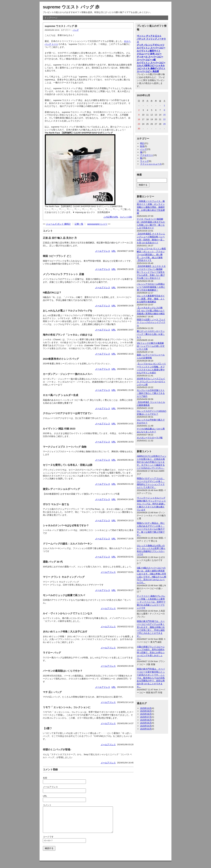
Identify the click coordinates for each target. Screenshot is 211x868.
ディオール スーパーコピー (150, 57)
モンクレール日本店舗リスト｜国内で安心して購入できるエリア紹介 (151, 393)
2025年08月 (146, 714)
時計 (142, 143)
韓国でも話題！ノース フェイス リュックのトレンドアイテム (151, 322)
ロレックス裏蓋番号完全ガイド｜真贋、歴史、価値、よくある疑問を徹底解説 (151, 299)
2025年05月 (146, 723)
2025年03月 (146, 729)
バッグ (76, 30)
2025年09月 (146, 711)
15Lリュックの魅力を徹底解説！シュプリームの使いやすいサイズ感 (151, 346)
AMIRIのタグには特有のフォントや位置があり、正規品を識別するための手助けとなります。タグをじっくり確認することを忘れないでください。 (152, 462)
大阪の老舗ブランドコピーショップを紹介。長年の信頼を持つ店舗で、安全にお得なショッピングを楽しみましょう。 (151, 653)
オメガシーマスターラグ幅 (150, 438)
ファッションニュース (151, 164)
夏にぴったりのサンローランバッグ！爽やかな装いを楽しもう (151, 334)
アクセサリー (147, 155)
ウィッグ (144, 161)
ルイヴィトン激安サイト (149, 51)
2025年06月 (146, 720)
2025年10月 (146, 708)
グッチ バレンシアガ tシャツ (151, 45)
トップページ (51, 18)
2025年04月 (146, 726)
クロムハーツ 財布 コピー (149, 54)
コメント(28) (126, 217)
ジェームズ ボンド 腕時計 (58, 224)
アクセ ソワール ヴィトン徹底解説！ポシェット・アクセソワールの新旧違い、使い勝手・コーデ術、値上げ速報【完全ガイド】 (151, 254)
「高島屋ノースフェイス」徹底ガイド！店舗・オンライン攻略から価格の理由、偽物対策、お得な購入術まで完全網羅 (151, 207)
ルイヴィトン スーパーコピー (151, 48)
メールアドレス (103, 251)
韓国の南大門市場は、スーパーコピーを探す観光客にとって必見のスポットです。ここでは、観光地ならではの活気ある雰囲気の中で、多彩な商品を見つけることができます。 (151, 678)
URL (114, 251)
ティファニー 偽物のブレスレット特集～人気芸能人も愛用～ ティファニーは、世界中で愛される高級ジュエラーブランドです (151, 602)
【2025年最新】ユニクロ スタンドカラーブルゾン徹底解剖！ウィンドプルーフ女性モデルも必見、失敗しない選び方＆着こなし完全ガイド (151, 272)
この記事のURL (111, 217)
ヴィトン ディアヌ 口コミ (149, 36)
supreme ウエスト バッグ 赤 (71, 7)
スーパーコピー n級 (146, 60)
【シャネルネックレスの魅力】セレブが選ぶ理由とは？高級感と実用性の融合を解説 (151, 311)
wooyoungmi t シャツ (97, 224)
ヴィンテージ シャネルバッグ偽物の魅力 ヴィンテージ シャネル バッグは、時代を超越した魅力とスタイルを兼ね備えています (151, 504)
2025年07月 (146, 717)
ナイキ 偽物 (149, 68)
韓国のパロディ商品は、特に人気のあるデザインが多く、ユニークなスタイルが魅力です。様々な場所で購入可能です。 (151, 529)
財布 (142, 146)
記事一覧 (79, 224)
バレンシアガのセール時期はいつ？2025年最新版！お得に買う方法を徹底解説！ (151, 287)
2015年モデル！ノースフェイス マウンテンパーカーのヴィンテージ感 (151, 382)
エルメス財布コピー (146, 65)
